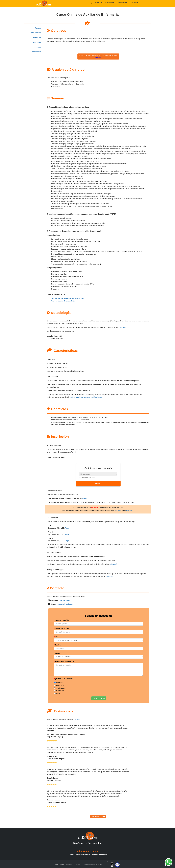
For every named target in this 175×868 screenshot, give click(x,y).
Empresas (103, 854)
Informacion (122, 3)
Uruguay (95, 854)
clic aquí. (123, 327)
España (81, 854)
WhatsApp (130, 510)
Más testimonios (98, 817)
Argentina (73, 854)
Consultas (59, 682)
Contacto (134, 3)
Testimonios (37, 52)
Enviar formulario (99, 698)
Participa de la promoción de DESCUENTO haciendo (98, 56)
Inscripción (110, 3)
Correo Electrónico (62, 628)
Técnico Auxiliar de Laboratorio (63, 301)
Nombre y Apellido (62, 620)
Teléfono (58, 645)
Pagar (85, 498)
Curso (57, 653)
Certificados (59, 688)
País (56, 637)
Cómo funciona (35, 33)
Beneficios (37, 38)
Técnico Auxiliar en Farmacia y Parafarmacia (68, 298)
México (88, 854)
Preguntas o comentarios (64, 661)
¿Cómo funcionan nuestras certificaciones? (86, 397)
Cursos (98, 3)
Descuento (59, 691)
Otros (57, 694)
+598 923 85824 (64, 600)
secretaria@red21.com (65, 604)
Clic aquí (113, 564)
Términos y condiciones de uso (92, 865)
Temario (38, 28)
